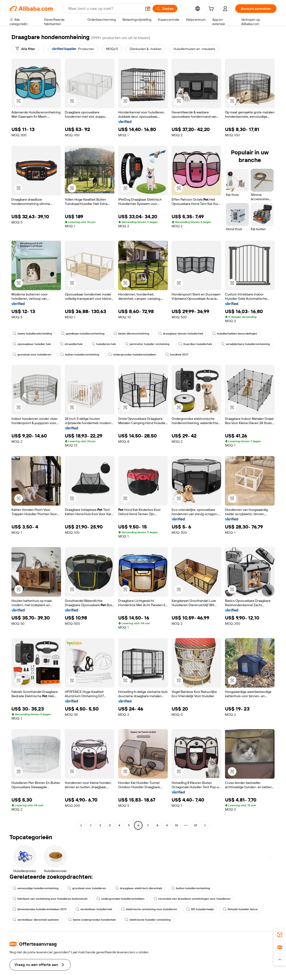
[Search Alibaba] (105, 9)
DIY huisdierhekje (200, 909)
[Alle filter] (25, 49)
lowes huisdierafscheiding (32, 334)
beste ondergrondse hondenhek (92, 920)
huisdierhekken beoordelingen (235, 334)
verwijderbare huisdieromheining (245, 344)
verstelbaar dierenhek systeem (36, 920)
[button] (148, 9)
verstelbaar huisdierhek (94, 909)
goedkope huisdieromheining (83, 334)
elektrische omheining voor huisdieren (149, 909)
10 (176, 825)
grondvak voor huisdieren (32, 355)
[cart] (212, 9)
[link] (280, 935)
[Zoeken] (165, 9)
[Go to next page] (205, 825)
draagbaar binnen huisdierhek (181, 334)
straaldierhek (71, 344)
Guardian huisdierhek (195, 344)
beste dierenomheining (131, 334)
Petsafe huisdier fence (240, 909)
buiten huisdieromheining (80, 355)
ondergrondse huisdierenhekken (132, 355)
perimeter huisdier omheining (147, 344)
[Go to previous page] (81, 825)
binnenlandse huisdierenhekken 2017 (40, 909)
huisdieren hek (104, 344)
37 (196, 825)
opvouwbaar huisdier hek (32, 344)
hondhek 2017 (177, 355)
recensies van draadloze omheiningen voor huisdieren (192, 899)
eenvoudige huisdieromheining (36, 888)
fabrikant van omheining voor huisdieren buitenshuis (50, 899)
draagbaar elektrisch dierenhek (139, 888)
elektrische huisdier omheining (148, 920)
